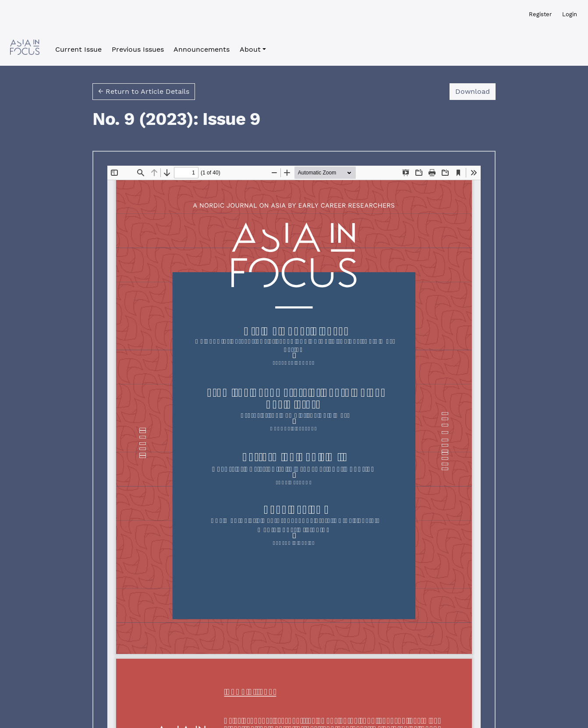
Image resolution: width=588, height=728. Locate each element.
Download (475, 91)
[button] (253, 50)
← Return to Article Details (144, 91)
